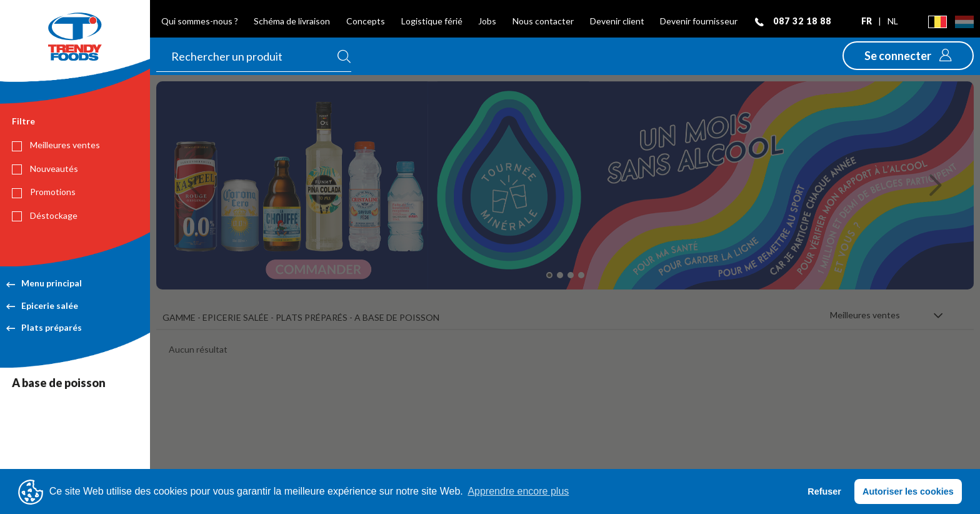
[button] (908, 56)
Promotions (44, 192)
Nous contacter (543, 21)
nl (893, 21)
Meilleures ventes (56, 145)
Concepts (366, 21)
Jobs (487, 21)
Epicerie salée (42, 305)
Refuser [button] (824, 491)
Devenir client (617, 21)
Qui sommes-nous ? (200, 21)
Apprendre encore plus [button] (518, 491)
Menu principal (44, 283)
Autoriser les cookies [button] (908, 491)
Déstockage (45, 216)
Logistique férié (432, 21)
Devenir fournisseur (699, 21)
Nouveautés (45, 169)
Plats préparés (44, 327)
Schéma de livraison (292, 21)
